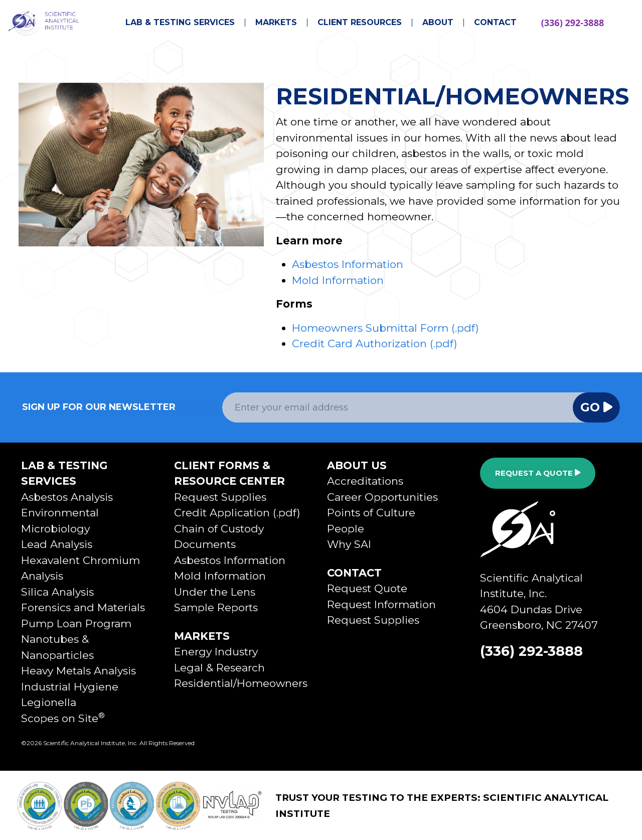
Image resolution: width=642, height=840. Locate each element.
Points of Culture (371, 513)
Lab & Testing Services (180, 23)
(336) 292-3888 (573, 23)
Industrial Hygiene (70, 687)
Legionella (49, 702)
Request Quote (367, 588)
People (346, 529)
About (438, 23)
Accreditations (365, 481)
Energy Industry (216, 652)
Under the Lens (215, 592)
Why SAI (349, 544)
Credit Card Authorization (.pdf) (375, 343)
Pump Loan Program (76, 623)
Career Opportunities (382, 497)
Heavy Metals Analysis (78, 671)
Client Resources (360, 23)
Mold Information (338, 280)
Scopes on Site (63, 718)
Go (596, 407)
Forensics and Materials (83, 607)
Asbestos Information (348, 264)
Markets (276, 23)
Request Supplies (220, 497)
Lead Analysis (57, 544)
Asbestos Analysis (67, 497)
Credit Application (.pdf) (237, 513)
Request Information (381, 604)
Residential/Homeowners (241, 683)
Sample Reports (216, 607)
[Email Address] (398, 407)
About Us (357, 465)
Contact (495, 23)
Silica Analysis (57, 592)
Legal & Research (219, 668)
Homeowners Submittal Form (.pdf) (385, 328)
